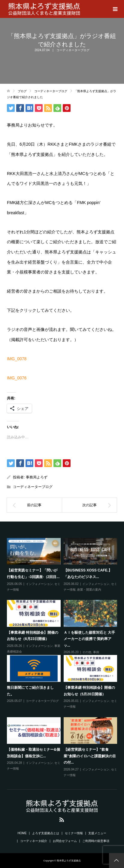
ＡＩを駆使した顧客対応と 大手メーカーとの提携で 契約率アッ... (89, 639)
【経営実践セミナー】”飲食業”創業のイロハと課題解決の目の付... (90, 756)
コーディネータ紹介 (34, 841)
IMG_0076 (17, 378)
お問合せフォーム (65, 841)
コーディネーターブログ (73, 50)
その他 (87, 652)
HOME (22, 833)
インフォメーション (39, 584)
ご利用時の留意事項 (96, 841)
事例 (96, 652)
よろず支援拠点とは (46, 833)
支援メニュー (97, 833)
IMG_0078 (17, 359)
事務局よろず (37, 477)
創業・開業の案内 (89, 590)
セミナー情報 (74, 833)
